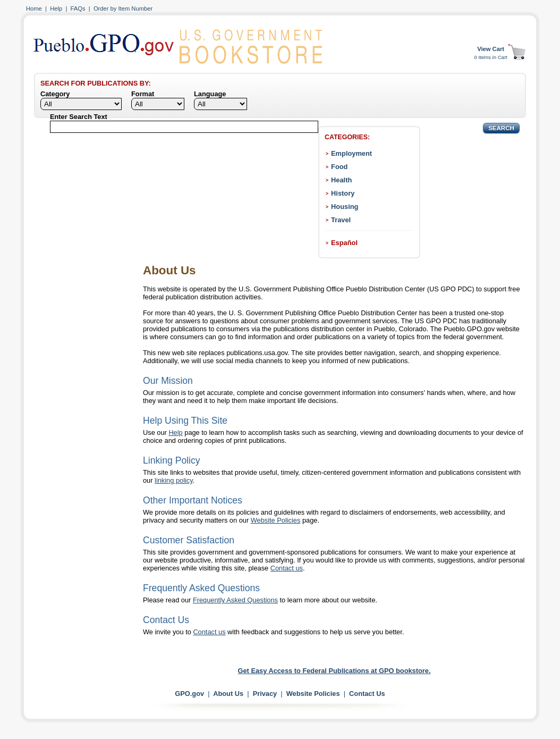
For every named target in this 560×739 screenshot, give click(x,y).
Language (210, 94)
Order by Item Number (123, 9)
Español (344, 243)
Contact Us (367, 694)
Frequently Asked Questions (235, 600)
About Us (228, 694)
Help (56, 9)
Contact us (287, 568)
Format (143, 94)
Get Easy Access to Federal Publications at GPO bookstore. (334, 671)
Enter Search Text (79, 117)
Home (34, 9)
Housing (345, 207)
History (343, 193)
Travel (341, 220)
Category (55, 94)
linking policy (174, 480)
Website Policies (276, 520)
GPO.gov (189, 694)
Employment (351, 153)
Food (339, 167)
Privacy (265, 694)
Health (341, 180)
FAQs (78, 9)
